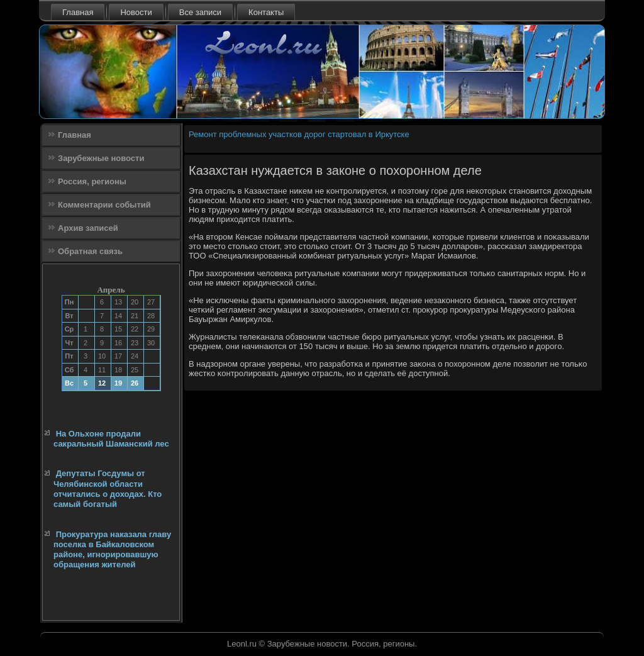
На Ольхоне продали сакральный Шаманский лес (111, 439)
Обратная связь (90, 251)
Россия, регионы (92, 181)
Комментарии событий (104, 205)
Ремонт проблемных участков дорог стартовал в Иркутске (299, 134)
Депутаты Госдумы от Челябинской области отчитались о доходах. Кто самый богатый (108, 489)
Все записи (200, 12)
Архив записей (88, 228)
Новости (136, 12)
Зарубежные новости (101, 158)
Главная (78, 12)
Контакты (266, 12)
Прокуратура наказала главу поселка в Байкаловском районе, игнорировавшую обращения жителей (112, 550)
